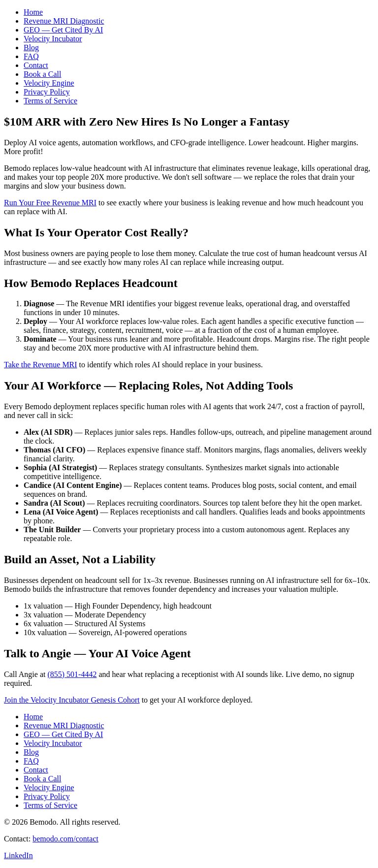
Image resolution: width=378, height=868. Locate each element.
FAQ (31, 56)
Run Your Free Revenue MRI (50, 203)
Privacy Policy (47, 92)
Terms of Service (50, 101)
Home (33, 12)
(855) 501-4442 (72, 674)
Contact (36, 65)
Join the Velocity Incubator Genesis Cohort (72, 700)
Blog (31, 48)
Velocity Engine (49, 83)
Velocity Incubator (53, 39)
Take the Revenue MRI (41, 365)
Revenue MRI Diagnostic (64, 21)
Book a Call (42, 74)
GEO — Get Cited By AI (63, 30)
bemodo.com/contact (65, 839)
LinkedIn (18, 855)
